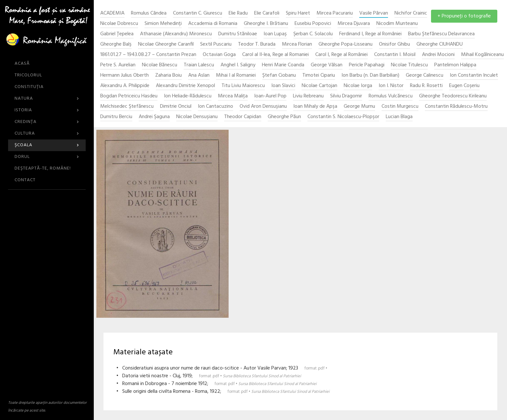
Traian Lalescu (199, 65)
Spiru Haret (298, 13)
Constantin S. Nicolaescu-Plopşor (343, 117)
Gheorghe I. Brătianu (266, 24)
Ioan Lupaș (275, 34)
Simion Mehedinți (163, 24)
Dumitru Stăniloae (238, 34)
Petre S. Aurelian (118, 65)
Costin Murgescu (400, 107)
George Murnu (359, 107)
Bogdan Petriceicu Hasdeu (129, 96)
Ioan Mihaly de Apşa (315, 107)
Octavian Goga (219, 55)
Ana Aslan (199, 76)
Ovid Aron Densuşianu (263, 107)
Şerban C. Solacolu (313, 34)
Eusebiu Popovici (313, 24)
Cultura (47, 133)
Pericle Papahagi (367, 65)
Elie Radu (238, 13)
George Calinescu (425, 76)
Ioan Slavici (283, 86)
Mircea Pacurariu (335, 13)
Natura (47, 99)
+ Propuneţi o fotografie (464, 16)
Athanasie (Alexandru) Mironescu (176, 34)
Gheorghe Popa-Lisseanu (345, 44)
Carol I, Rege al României (341, 55)
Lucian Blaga (399, 117)
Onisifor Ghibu (394, 44)
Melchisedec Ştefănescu (127, 107)
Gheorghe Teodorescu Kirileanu (453, 96)
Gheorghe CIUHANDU (440, 44)
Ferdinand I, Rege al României (370, 34)
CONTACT (25, 180)
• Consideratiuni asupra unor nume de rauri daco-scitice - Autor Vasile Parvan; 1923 (222, 368)
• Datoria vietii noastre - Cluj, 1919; (209, 376)
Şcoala (47, 145)
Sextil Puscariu (216, 44)
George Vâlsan (327, 65)
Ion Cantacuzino (216, 107)
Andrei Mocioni (438, 55)
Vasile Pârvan (374, 13)
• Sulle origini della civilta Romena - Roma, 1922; (223, 392)
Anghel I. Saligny (238, 65)
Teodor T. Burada (257, 44)
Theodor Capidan (243, 117)
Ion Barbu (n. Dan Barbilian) (370, 76)
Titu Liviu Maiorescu (243, 86)
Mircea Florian (297, 44)
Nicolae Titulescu (409, 65)
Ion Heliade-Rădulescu (188, 96)
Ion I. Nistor (391, 86)
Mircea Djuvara (354, 24)
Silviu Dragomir (346, 96)
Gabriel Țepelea (117, 34)
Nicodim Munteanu (397, 24)
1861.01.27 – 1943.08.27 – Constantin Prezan (148, 55)
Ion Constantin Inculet (474, 76)
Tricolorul (28, 75)
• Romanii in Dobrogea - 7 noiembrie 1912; (216, 384)
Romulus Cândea (149, 13)
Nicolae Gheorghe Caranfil (166, 44)
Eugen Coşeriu (464, 86)
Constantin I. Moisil (395, 55)
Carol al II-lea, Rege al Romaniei (275, 55)
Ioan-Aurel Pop (270, 96)
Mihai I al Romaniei (236, 76)
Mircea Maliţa (233, 96)
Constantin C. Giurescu (198, 13)
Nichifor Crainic (411, 13)
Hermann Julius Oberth (124, 76)
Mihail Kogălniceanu (482, 55)
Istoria (47, 110)
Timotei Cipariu (319, 76)
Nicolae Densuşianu (197, 117)
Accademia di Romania (213, 24)
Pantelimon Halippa (455, 65)
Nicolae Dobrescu (119, 24)
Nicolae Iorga (358, 86)
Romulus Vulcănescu (391, 96)
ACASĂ (22, 64)
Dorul (47, 157)
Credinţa (47, 122)
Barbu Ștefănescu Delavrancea (441, 34)
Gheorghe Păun (284, 117)
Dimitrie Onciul (176, 107)
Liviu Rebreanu (308, 96)
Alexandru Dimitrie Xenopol (185, 86)
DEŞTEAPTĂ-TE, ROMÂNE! (43, 168)
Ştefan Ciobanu (279, 76)
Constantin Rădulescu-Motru (456, 107)
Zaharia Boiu (168, 76)
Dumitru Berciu (116, 117)
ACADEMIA (112, 13)
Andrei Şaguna (154, 117)
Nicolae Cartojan (319, 86)
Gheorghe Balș (116, 44)
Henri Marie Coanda (283, 65)
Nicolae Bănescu (160, 65)
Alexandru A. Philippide (125, 86)
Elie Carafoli (267, 13)
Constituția (29, 87)
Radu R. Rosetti (426, 86)
